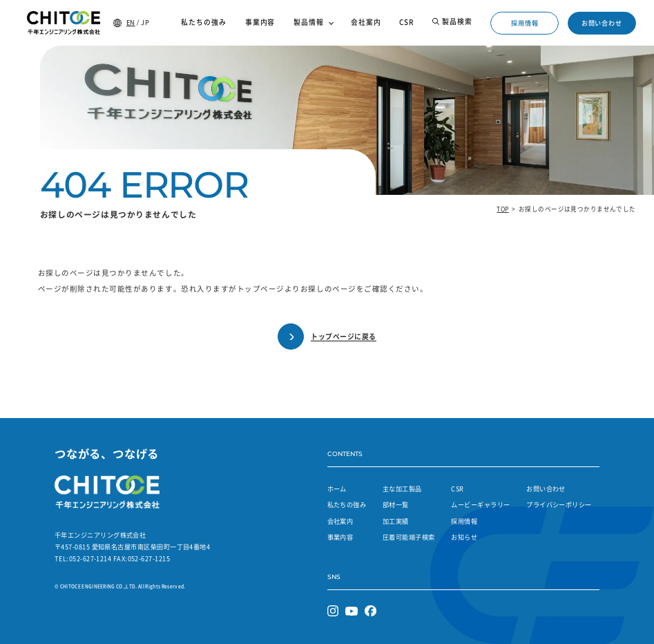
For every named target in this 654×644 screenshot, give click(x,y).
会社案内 (340, 521)
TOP (502, 209)
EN (131, 22)
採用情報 (525, 23)
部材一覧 (396, 504)
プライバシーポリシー (559, 504)
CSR (457, 489)
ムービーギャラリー (480, 504)
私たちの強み (347, 504)
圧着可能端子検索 (409, 537)
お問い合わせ (602, 23)
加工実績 (396, 521)
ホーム (337, 489)
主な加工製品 (402, 489)
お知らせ (464, 537)
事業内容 (340, 537)
